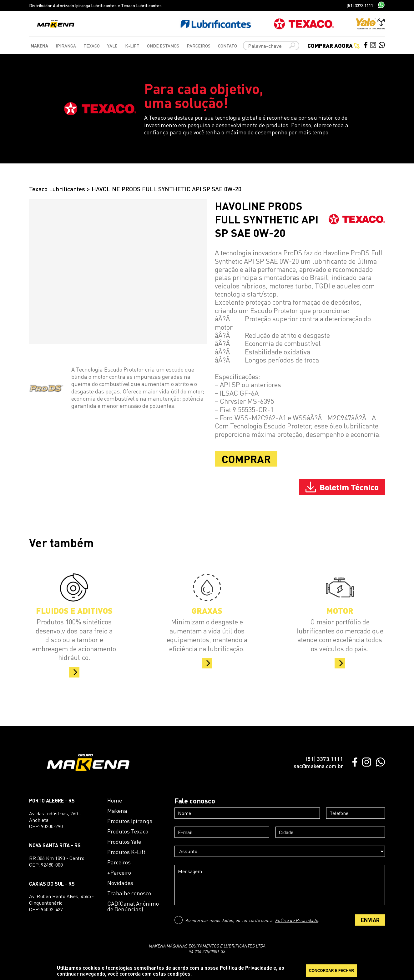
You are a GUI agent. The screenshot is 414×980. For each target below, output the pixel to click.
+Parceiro (119, 872)
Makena (39, 46)
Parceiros (199, 46)
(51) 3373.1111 (360, 5)
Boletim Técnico (342, 487)
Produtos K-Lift (126, 852)
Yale (112, 46)
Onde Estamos (163, 46)
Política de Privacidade (297, 920)
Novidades (120, 883)
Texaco (92, 46)
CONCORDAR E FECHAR (331, 971)
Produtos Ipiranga (130, 821)
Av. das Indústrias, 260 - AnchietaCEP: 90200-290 (55, 820)
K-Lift (132, 46)
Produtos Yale (124, 842)
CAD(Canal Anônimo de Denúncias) (133, 906)
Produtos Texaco (128, 831)
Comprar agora (333, 45)
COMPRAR (246, 459)
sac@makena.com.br (318, 766)
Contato (227, 46)
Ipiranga (66, 46)
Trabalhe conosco (129, 893)
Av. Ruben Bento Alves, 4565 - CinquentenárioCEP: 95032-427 (61, 903)
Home (115, 800)
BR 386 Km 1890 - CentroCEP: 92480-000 (57, 861)
